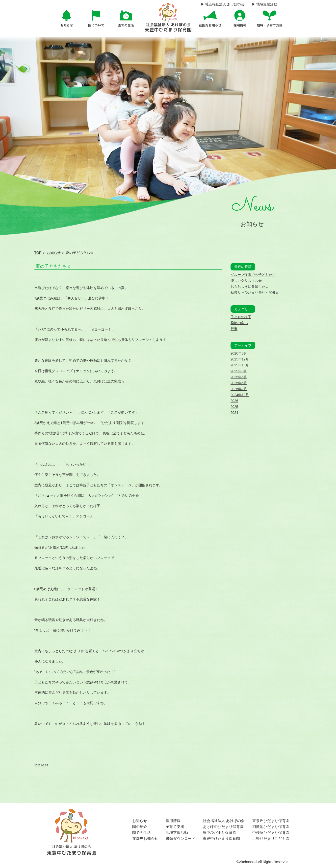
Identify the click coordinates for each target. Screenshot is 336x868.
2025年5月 (239, 383)
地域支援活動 (177, 833)
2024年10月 (240, 395)
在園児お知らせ (145, 838)
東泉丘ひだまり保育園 (271, 821)
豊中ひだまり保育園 (220, 833)
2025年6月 (239, 377)
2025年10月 (240, 365)
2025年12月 (240, 359)
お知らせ (54, 253)
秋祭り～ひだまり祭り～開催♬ (254, 292)
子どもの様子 (241, 317)
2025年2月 (239, 389)
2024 (234, 413)
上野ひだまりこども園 (271, 838)
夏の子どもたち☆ (53, 266)
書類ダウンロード (181, 838)
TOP (38, 253)
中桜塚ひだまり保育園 (271, 833)
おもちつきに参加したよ (250, 287)
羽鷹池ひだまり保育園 (271, 827)
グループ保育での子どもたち (253, 275)
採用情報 (173, 821)
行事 (234, 329)
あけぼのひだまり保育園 (223, 827)
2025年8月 (239, 371)
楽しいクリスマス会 (246, 281)
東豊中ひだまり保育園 (221, 838)
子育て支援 (175, 827)
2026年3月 (239, 353)
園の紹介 (140, 827)
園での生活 (142, 833)
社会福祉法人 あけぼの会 (224, 821)
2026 (234, 401)
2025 (234, 407)
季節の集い (239, 323)
